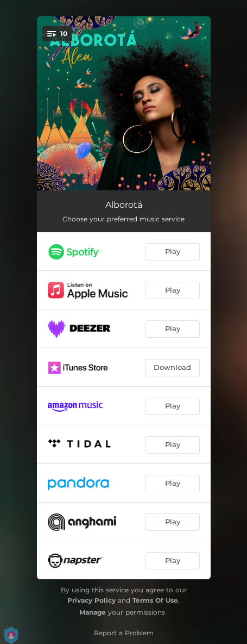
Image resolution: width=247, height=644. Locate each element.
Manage (93, 612)
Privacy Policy (91, 600)
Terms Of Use (155, 600)
